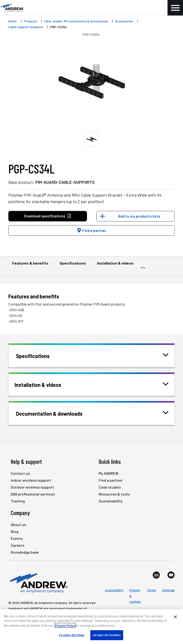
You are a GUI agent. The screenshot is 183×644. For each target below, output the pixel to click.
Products (30, 21)
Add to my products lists (139, 216)
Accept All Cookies (107, 635)
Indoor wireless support (31, 480)
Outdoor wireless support (32, 487)
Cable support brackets (26, 27)
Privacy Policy (65, 625)
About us (18, 524)
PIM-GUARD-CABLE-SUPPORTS (65, 182)
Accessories (124, 21)
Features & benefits (30, 265)
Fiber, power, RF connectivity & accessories (76, 21)
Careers (18, 545)
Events (17, 538)
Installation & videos (115, 265)
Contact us (20, 473)
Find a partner (91, 230)
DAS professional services (33, 494)
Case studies (110, 487)
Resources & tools (114, 494)
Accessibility (114, 590)
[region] (91, 627)
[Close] (175, 617)
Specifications (73, 265)
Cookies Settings (72, 635)
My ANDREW (109, 473)
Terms (151, 590)
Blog (15, 531)
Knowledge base (25, 552)
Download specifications (48, 216)
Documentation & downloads (55, 413)
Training (18, 501)
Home (13, 21)
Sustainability (111, 501)
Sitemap (168, 590)
